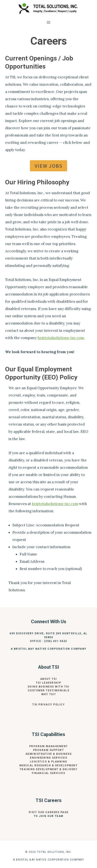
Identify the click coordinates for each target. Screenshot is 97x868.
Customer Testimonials (49, 690)
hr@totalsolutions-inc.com (61, 338)
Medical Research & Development (48, 765)
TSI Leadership (49, 683)
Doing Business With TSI (49, 687)
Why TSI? (49, 694)
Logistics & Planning (49, 762)
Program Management (49, 746)
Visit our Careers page (49, 812)
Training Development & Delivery (49, 769)
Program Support (49, 750)
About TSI (49, 679)
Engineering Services (48, 758)
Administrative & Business (49, 754)
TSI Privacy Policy (48, 705)
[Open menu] (49, 22)
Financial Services (48, 773)
